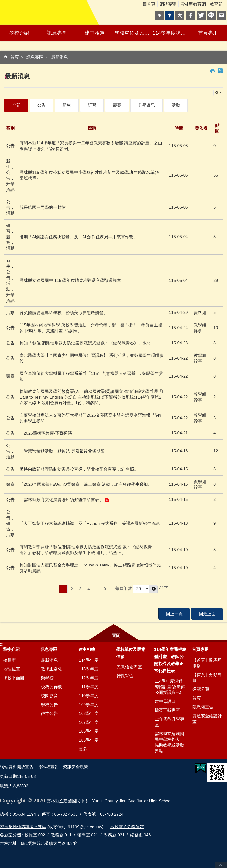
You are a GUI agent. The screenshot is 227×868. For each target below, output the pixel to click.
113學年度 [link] (89, 669)
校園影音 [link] (49, 696)
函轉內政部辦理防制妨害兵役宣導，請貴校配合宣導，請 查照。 (79, 469)
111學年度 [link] (89, 687)
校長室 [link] (10, 660)
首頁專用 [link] (208, 33)
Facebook (191, 15)
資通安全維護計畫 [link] (207, 719)
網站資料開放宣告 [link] (17, 767)
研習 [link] (92, 105)
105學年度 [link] (89, 740)
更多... (85, 749)
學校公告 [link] (49, 705)
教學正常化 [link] (52, 669)
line (211, 15)
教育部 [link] (216, 4)
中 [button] (170, 15)
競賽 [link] (117, 105)
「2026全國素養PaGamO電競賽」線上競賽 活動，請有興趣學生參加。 (86, 484)
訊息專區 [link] (57, 33)
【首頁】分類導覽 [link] (207, 678)
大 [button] (180, 15)
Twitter (201, 15)
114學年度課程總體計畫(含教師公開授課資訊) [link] (170, 687)
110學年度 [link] (89, 696)
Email (221, 15)
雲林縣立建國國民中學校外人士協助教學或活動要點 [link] (169, 742)
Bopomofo (220, 71)
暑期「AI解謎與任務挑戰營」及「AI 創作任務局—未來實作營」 (79, 237)
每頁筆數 (124, 589)
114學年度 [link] (89, 660)
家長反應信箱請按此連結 (23, 827)
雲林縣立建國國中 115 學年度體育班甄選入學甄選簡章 (70, 280)
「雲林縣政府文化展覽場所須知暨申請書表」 (62, 500)
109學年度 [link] (89, 705)
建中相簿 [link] (95, 33)
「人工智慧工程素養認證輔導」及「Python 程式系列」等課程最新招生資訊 (90, 523)
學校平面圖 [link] (14, 678)
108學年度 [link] (89, 714)
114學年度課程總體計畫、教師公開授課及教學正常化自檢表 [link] (171, 33)
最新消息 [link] (60, 57)
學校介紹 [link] (19, 33)
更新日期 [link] (8, 777)
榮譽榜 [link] (47, 678)
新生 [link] (67, 105)
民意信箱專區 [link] (129, 667)
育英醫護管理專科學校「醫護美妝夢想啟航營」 (64, 313)
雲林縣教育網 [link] (193, 4)
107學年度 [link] (89, 722)
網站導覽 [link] (168, 4)
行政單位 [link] (125, 676)
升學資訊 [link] (146, 105)
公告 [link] (41, 105)
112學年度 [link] (89, 678)
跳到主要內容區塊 (3, 3)
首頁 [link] (15, 57)
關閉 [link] (116, 636)
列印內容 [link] (213, 71)
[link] (201, 768)
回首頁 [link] (149, 4)
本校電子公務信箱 (127, 827)
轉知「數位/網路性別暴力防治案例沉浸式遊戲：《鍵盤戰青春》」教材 (85, 343)
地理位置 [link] (12, 669)
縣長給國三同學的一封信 (43, 208)
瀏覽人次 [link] (8, 786)
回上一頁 (174, 614)
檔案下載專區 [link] (167, 710)
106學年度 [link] (89, 731)
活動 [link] (176, 105)
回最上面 (221, 865)
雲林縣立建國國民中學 (43, 13)
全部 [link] (16, 105)
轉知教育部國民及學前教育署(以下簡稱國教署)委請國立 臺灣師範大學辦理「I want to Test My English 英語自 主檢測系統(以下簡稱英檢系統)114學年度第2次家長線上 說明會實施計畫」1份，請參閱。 (91, 397)
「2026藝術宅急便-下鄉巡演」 (48, 433)
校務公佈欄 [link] (52, 687)
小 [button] (160, 15)
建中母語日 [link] (165, 701)
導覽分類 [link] (201, 689)
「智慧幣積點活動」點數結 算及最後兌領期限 (62, 451)
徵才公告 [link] (49, 714)
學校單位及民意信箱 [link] (133, 33)
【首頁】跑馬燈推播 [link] (207, 663)
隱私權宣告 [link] (203, 707)
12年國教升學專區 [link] (170, 722)
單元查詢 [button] (218, 93)
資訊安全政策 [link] (76, 767)
